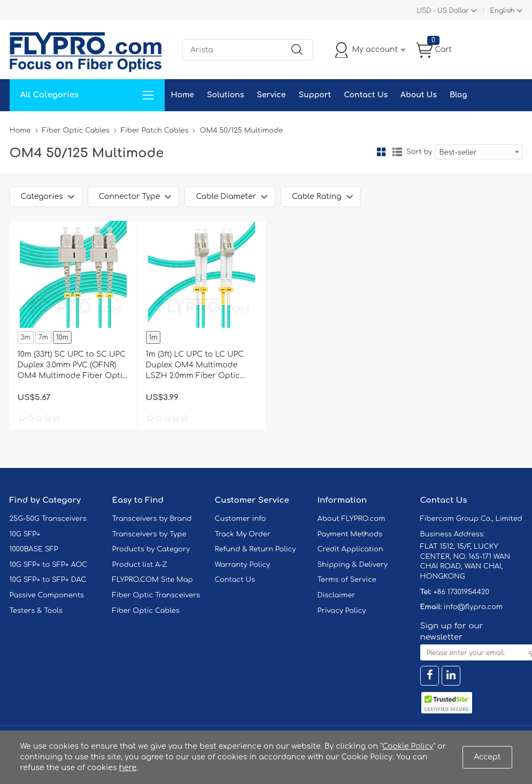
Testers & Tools (36, 611)
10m (62, 337)
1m (153, 337)
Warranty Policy (243, 565)
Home (183, 95)
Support (315, 95)
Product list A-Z (140, 565)
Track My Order (243, 534)
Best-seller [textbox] (458, 152)
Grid (381, 152)
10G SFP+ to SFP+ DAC (48, 580)
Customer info (241, 519)
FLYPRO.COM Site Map (153, 580)
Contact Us (366, 95)
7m (43, 337)
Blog (458, 95)
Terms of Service (347, 580)
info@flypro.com (473, 607)
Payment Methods (350, 534)
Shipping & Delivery (353, 565)
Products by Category (151, 549)
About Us (419, 95)
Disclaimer (337, 595)
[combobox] (479, 152)
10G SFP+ (25, 534)
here (128, 768)
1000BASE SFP (34, 549)
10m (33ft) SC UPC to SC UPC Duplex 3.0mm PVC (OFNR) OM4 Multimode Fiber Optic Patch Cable (72, 366)
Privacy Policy (342, 611)
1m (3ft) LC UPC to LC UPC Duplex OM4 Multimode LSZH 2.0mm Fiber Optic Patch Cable (195, 366)
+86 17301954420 (461, 592)
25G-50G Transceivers (48, 519)
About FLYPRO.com (352, 519)
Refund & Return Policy (256, 549)
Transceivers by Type (149, 534)
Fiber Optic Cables (76, 130)
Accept (487, 757)
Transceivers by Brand (152, 519)
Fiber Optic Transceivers (156, 595)
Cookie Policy (408, 746)
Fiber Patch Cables (155, 130)
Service (271, 95)
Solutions (225, 95)
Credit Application (350, 549)
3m (26, 337)
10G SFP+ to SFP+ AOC (49, 565)
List (397, 152)
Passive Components (47, 595)
